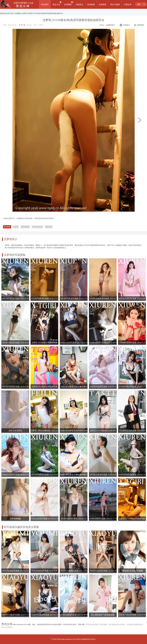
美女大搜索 (115, 4)
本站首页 (45, 4)
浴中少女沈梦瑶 (15, 431)
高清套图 (91, 4)
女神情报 (102, 4)
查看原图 (139, 25)
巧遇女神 (127, 4)
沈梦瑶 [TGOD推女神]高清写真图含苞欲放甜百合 (45, 13)
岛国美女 (79, 4)
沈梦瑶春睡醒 (15, 519)
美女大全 (56, 4)
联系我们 (93, 639)
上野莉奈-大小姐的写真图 (132, 571)
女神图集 (68, 4)
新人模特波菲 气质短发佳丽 (103, 615)
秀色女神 (79, 639)
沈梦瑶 (24, 13)
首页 (12, 13)
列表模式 (126, 25)
